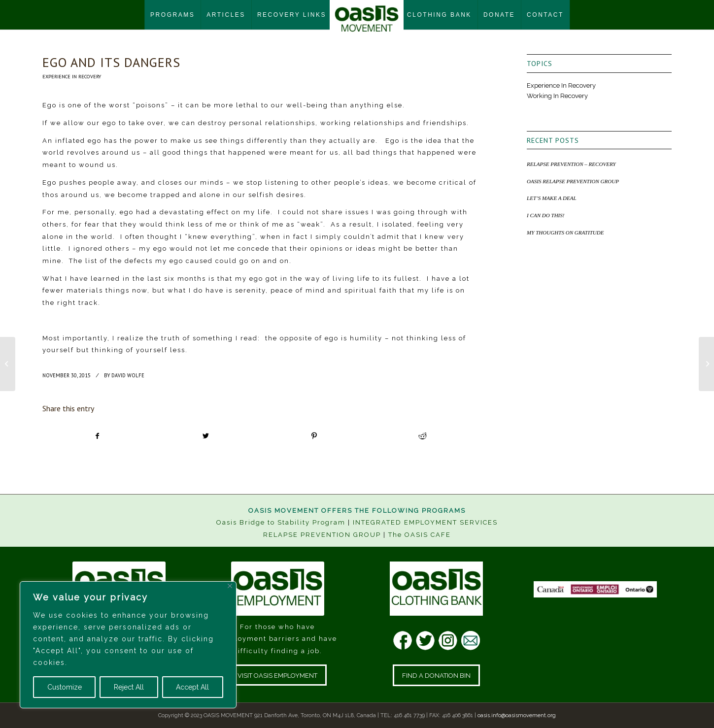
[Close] (230, 586)
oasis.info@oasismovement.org (517, 715)
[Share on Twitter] (206, 436)
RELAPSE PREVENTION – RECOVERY (571, 164)
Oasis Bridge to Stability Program (281, 522)
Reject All (129, 687)
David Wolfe (128, 375)
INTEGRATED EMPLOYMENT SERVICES (425, 522)
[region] (128, 645)
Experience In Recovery (72, 76)
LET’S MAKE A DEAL (552, 198)
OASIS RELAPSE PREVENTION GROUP (573, 181)
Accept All (192, 687)
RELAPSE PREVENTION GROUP (322, 535)
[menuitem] (172, 15)
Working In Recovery (557, 96)
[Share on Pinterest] (314, 436)
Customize (65, 687)
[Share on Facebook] (97, 436)
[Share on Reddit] (423, 436)
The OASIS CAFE (420, 535)
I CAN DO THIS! (545, 215)
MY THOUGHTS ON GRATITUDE (565, 232)
